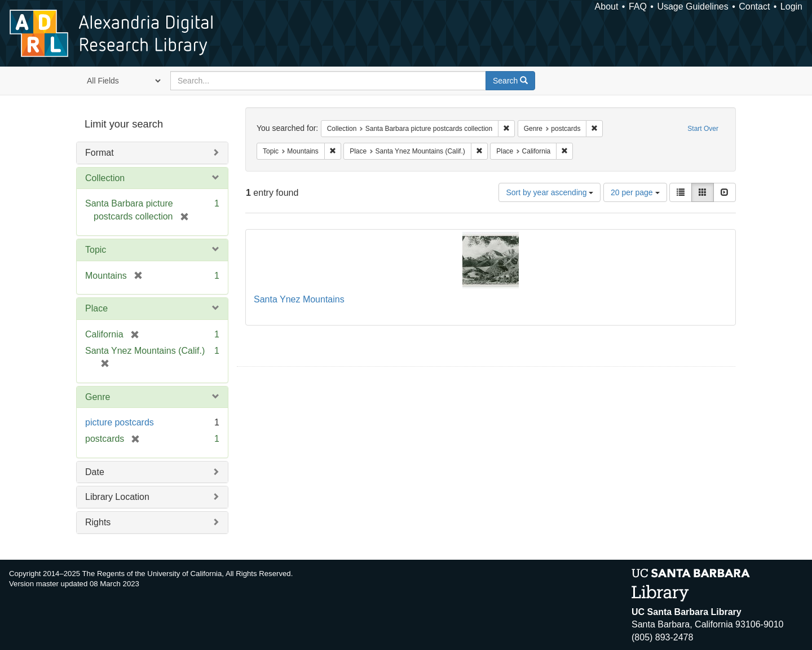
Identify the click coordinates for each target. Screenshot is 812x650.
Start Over (703, 129)
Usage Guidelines (692, 6)
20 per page (635, 192)
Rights (98, 522)
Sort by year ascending (550, 192)
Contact (754, 6)
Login (791, 6)
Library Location (117, 497)
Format (100, 153)
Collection (105, 178)
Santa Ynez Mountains (299, 299)
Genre (98, 397)
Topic (96, 250)
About (607, 6)
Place (96, 308)
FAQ (638, 6)
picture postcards (120, 422)
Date (95, 472)
